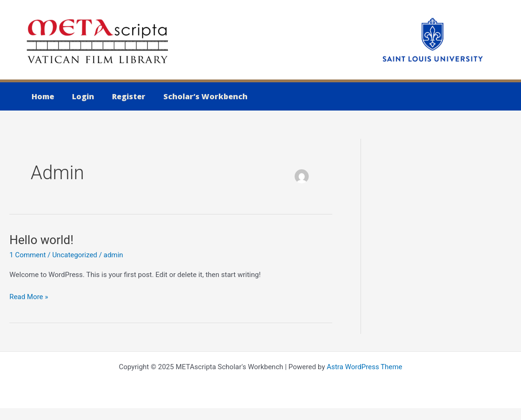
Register (122, 96)
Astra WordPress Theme (365, 367)
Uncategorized (75, 255)
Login (79, 96)
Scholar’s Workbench (196, 96)
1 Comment (28, 255)
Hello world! (42, 240)
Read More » (29, 297)
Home (41, 96)
